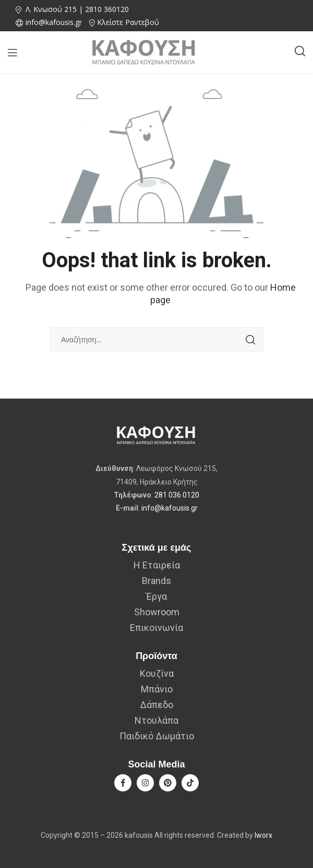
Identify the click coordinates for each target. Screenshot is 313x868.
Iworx (263, 835)
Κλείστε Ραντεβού (128, 22)
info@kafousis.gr (170, 508)
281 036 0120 (177, 495)
